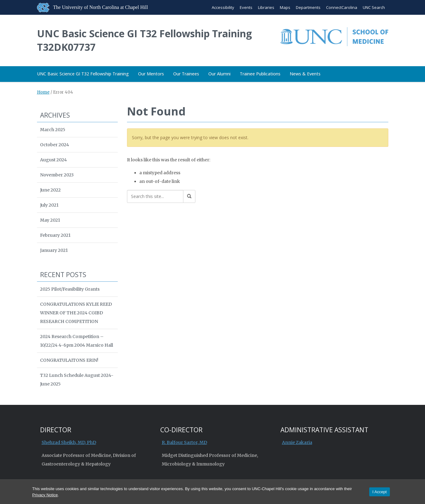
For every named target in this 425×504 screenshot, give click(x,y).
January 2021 (54, 250)
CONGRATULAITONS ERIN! (69, 360)
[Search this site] (155, 196)
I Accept (379, 492)
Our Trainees (186, 74)
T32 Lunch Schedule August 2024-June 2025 (77, 380)
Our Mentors (151, 74)
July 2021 (49, 205)
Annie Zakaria (297, 442)
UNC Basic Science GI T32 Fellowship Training (83, 74)
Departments (308, 7)
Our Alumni (219, 74)
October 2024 (55, 145)
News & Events (305, 74)
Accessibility (223, 7)
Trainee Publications (260, 74)
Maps (285, 7)
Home (43, 92)
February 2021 (55, 235)
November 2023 (57, 175)
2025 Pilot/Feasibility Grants (70, 289)
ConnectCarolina (342, 7)
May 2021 (50, 220)
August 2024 (53, 160)
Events (246, 7)
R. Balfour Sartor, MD (184, 442)
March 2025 (53, 130)
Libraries (266, 7)
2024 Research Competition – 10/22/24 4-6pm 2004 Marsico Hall (77, 341)
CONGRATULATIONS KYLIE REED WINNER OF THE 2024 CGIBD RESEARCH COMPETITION (76, 313)
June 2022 (50, 190)
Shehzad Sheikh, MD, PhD (69, 442)
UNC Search (374, 7)
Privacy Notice (45, 495)
